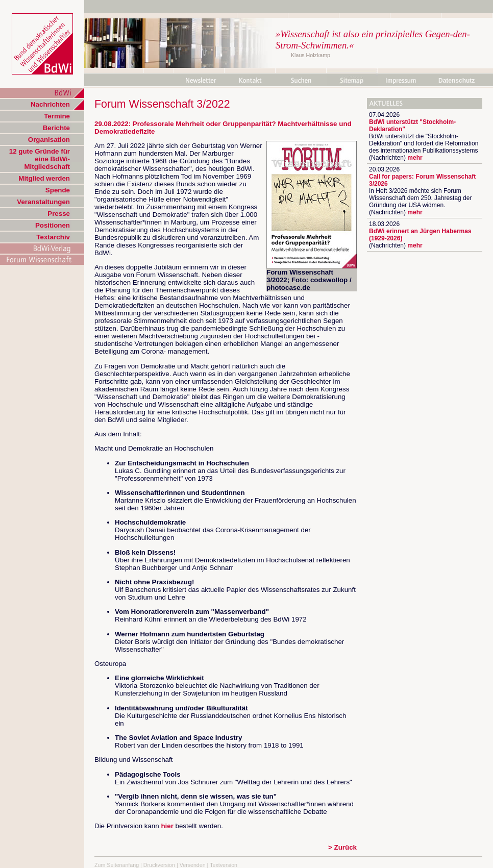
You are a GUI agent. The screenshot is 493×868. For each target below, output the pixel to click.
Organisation (49, 140)
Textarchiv (53, 237)
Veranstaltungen (43, 202)
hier (167, 826)
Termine (57, 116)
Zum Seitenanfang (117, 865)
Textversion (224, 865)
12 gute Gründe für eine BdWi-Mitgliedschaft (40, 159)
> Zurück (342, 847)
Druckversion (159, 865)
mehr (415, 158)
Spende (58, 190)
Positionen (53, 225)
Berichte (56, 128)
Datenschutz (457, 81)
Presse (59, 214)
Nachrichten (50, 104)
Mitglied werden (44, 178)
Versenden (193, 865)
